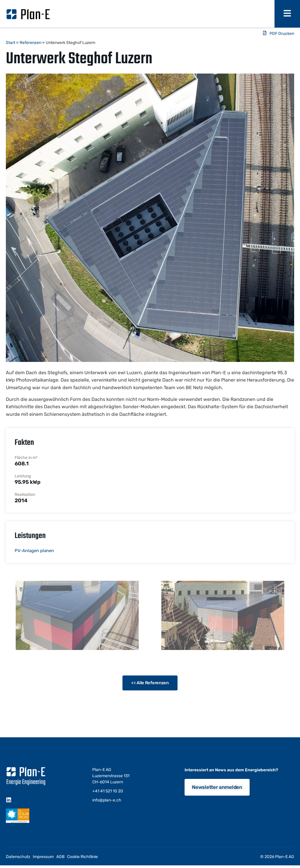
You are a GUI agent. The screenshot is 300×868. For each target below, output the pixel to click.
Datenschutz (18, 857)
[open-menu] (287, 14)
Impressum (43, 857)
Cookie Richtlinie (82, 857)
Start (11, 43)
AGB (60, 857)
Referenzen (30, 43)
